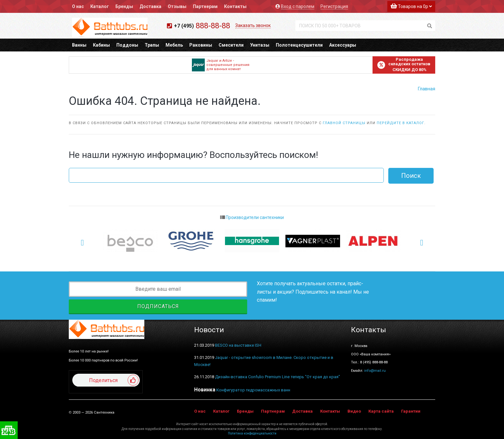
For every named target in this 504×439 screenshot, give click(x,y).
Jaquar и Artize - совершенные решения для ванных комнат (221, 65)
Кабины (101, 45)
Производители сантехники (252, 217)
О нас (78, 6)
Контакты (235, 6)
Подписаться (158, 306)
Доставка (150, 6)
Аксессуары (343, 45)
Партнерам (205, 6)
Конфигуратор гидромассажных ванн (253, 390)
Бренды (124, 6)
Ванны (79, 45)
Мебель (174, 45)
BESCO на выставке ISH (238, 345)
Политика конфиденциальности (252, 433)
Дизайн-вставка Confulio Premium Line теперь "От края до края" (278, 377)
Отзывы (177, 6)
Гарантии (411, 411)
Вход (298, 6)
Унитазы (260, 45)
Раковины (201, 45)
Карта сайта (381, 411)
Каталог (100, 6)
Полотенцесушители (299, 45)
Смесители (231, 45)
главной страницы (344, 123)
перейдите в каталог (401, 123)
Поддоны (127, 45)
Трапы (152, 45)
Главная (426, 89)
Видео (354, 411)
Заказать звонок (253, 25)
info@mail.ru (375, 370)
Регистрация (334, 6)
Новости (209, 330)
